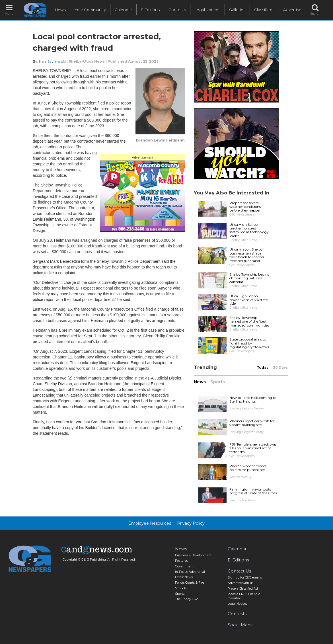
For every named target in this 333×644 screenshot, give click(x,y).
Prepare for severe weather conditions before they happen (245, 207)
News (60, 10)
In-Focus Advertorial (190, 572)
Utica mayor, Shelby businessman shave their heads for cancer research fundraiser (247, 255)
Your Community (90, 10)
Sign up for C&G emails (245, 578)
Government (184, 566)
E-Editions (150, 10)
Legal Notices (207, 10)
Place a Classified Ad (243, 589)
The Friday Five (187, 599)
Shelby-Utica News (87, 61)
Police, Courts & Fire (190, 583)
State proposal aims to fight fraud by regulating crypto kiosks (249, 343)
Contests (177, 10)
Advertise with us (240, 583)
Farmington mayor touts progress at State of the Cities (253, 491)
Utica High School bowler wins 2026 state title (248, 300)
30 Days (280, 367)
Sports (218, 382)
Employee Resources (150, 523)
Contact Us (239, 571)
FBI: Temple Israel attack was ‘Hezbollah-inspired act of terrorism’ (253, 448)
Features (181, 561)
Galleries (237, 10)
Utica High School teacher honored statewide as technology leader (249, 230)
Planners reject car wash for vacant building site (252, 423)
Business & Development (193, 555)
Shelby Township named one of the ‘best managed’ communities (249, 321)
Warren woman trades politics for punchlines (248, 468)
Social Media (241, 625)
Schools (181, 588)
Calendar (123, 10)
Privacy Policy (191, 523)
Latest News (184, 577)
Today (263, 367)
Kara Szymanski (52, 61)
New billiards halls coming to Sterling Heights (253, 399)
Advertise (292, 10)
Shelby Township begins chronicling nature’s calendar (249, 278)
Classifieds (264, 10)
